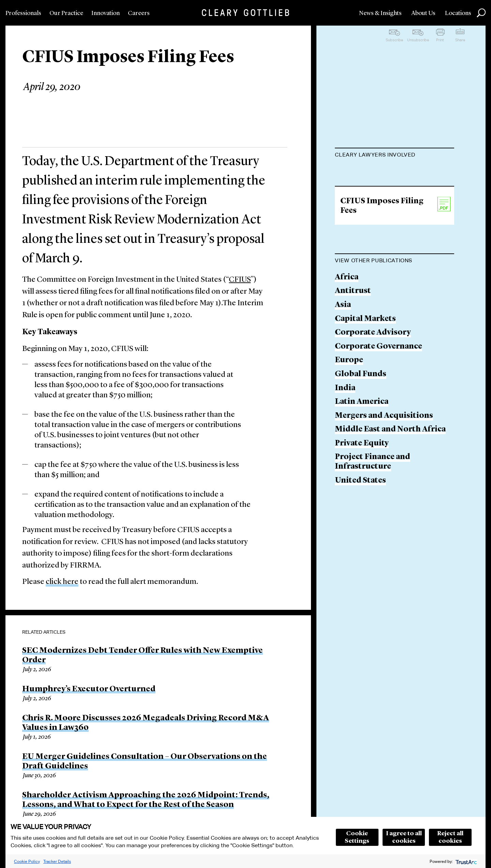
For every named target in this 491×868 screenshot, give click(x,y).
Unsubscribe (418, 40)
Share (460, 40)
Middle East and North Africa (390, 464)
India (345, 423)
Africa (347, 312)
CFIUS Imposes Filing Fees (382, 241)
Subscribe (394, 40)
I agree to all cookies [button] (404, 837)
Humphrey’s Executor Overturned (89, 689)
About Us (423, 13)
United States (360, 515)
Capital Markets (365, 354)
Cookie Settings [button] (357, 837)
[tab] (395, 156)
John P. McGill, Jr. (368, 172)
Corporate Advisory (373, 367)
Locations (458, 13)
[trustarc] (466, 861)
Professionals (23, 13)
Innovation (106, 13)
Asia (343, 340)
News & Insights (380, 13)
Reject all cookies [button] (450, 837)
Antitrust (353, 326)
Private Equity (362, 478)
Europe (349, 395)
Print (440, 40)
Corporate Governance (378, 381)
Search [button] (481, 13)
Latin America (362, 437)
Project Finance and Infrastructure (373, 497)
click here (62, 582)
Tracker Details (57, 861)
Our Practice (66, 13)
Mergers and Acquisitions (384, 450)
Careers (139, 13)
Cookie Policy (27, 861)
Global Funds (361, 409)
